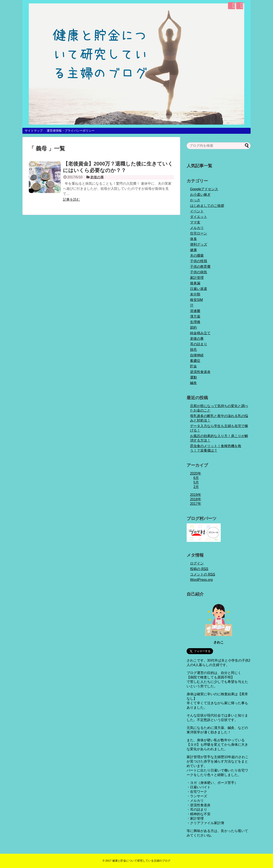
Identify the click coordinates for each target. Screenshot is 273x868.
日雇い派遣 (199, 289)
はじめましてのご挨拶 (207, 206)
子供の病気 (199, 272)
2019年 (196, 495)
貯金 (193, 366)
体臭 (193, 239)
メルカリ (197, 228)
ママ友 (195, 222)
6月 (196, 478)
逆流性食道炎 (200, 372)
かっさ (195, 200)
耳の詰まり (199, 344)
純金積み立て (200, 333)
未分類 (195, 294)
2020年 (196, 473)
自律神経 (197, 355)
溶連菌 (195, 311)
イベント (197, 211)
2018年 (196, 499)
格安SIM (196, 300)
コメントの (203, 574)
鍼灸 (193, 383)
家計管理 (197, 278)
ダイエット (199, 217)
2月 (196, 487)
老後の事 (97, 177)
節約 (193, 327)
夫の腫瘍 (197, 256)
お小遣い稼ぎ (200, 195)
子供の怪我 (199, 261)
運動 (193, 377)
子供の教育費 (200, 267)
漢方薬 (195, 316)
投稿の (199, 569)
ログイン (197, 563)
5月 (196, 482)
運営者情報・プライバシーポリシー (71, 131)
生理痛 (195, 322)
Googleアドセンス (204, 189)
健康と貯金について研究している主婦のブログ (141, 861)
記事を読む (71, 199)
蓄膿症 (195, 361)
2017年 (196, 504)
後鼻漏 (195, 283)
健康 (193, 250)
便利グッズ (199, 244)
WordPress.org (201, 580)
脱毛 (193, 350)
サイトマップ (34, 131)
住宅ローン (199, 233)
